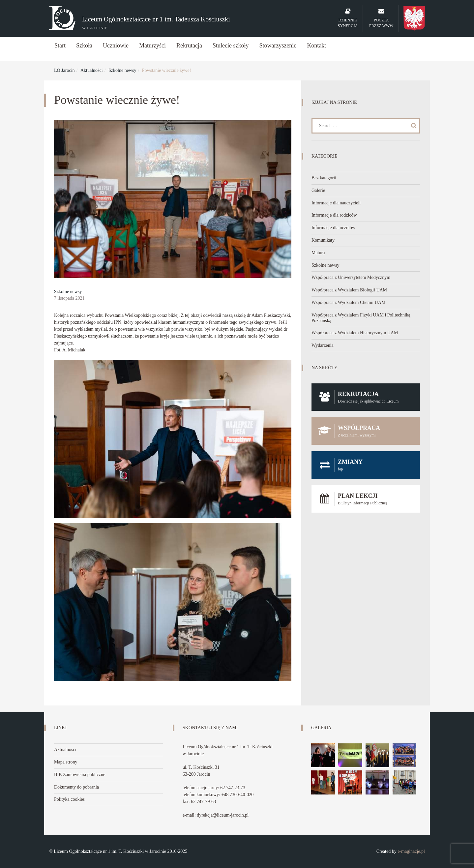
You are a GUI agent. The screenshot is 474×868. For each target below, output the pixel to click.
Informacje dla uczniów (333, 228)
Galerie (318, 190)
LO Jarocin (64, 70)
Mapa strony (66, 762)
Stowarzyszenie (278, 45)
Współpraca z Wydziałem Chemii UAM (348, 302)
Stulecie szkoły (231, 45)
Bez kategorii (324, 178)
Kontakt (316, 45)
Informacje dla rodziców (334, 215)
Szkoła (84, 45)
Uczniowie (116, 45)
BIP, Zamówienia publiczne (80, 775)
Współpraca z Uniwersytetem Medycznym (351, 277)
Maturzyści (152, 45)
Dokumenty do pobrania (76, 787)
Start (60, 45)
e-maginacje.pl (411, 851)
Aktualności (92, 70)
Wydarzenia (323, 345)
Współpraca (366, 431)
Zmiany (366, 465)
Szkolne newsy (122, 70)
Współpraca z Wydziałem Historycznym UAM (355, 333)
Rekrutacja (189, 45)
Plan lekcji (366, 499)
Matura (318, 253)
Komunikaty (323, 240)
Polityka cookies (69, 799)
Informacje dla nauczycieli (336, 203)
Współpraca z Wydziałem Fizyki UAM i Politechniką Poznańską (361, 318)
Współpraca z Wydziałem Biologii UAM (349, 290)
